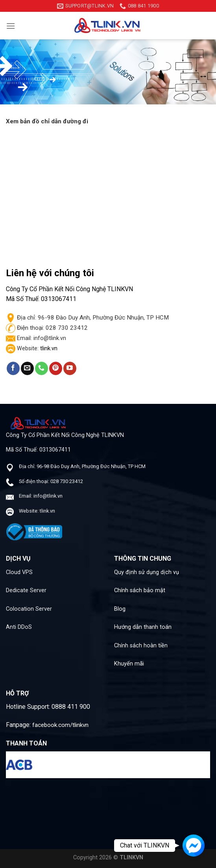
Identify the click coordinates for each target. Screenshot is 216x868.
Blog (120, 609)
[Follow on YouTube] (70, 368)
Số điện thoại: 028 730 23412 (51, 481)
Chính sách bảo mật (140, 590)
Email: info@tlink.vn (41, 496)
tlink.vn (49, 349)
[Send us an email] (27, 368)
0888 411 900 (71, 707)
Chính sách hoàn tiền (141, 646)
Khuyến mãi (129, 664)
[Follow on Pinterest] (56, 368)
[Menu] (11, 26)
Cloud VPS (19, 572)
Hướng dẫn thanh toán (143, 627)
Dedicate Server (26, 590)
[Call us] (42, 368)
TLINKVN (131, 858)
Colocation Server (29, 609)
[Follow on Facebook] (13, 368)
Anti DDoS (19, 627)
